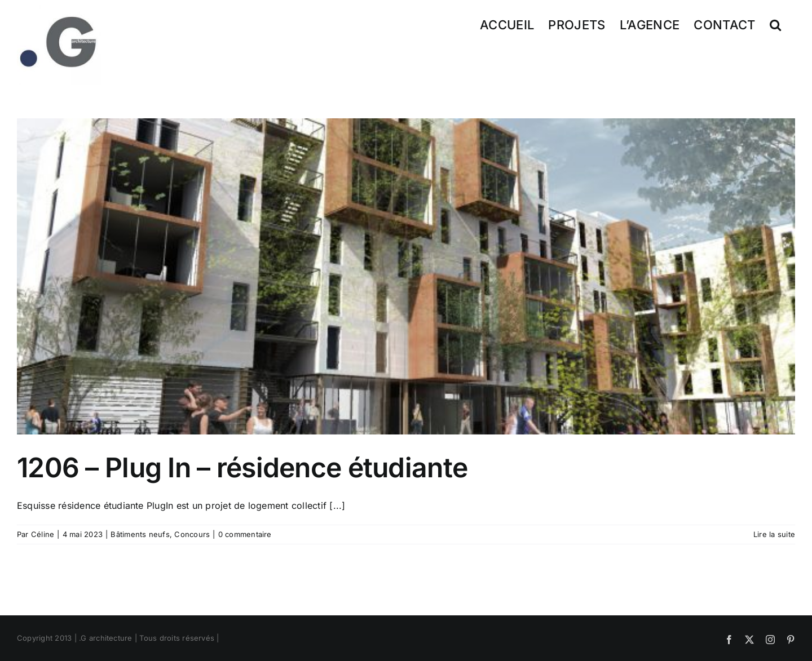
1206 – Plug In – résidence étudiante (242, 467)
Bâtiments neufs (140, 534)
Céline (43, 534)
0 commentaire (245, 534)
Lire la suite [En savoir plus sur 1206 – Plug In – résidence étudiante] (774, 534)
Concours (192, 534)
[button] (775, 24)
